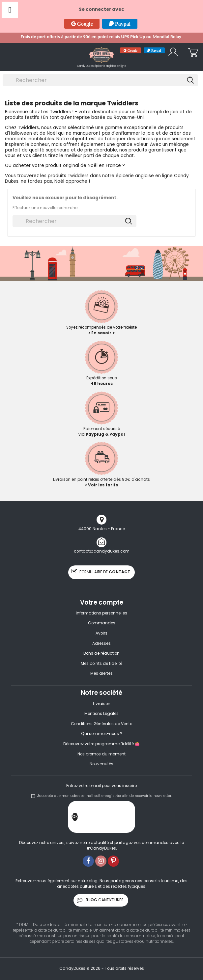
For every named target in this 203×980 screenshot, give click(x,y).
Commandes (102, 623)
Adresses (101, 643)
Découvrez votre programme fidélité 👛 (101, 744)
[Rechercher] (100, 80)
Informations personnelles (101, 613)
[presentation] (128, 818)
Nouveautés (101, 764)
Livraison (102, 704)
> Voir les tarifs (101, 485)
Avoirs (101, 633)
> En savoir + (102, 333)
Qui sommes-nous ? (102, 734)
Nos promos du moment (101, 754)
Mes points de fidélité (101, 664)
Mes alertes (101, 673)
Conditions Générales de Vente (101, 724)
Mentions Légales (101, 714)
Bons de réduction (101, 653)
